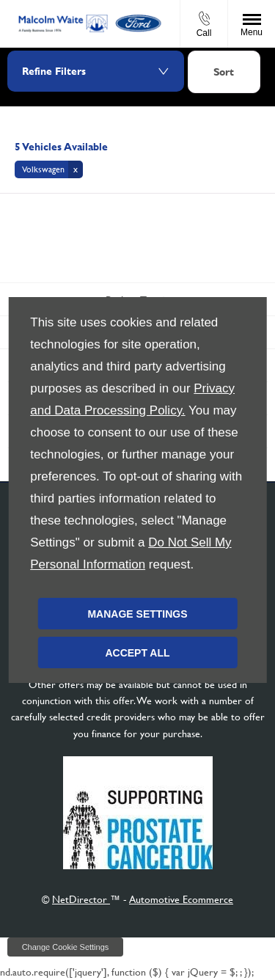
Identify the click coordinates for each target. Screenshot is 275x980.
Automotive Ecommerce (181, 899)
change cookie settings (65, 947)
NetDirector (81, 899)
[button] (49, 169)
